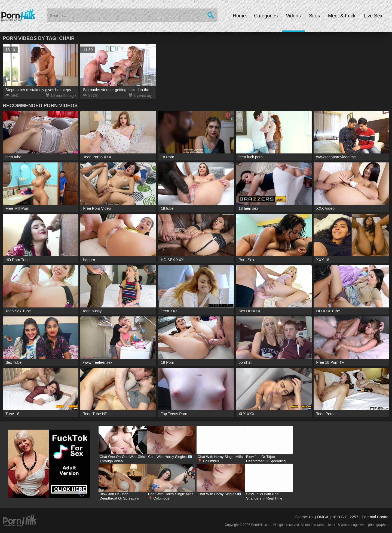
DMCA (323, 517)
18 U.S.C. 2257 (345, 517)
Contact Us (304, 517)
